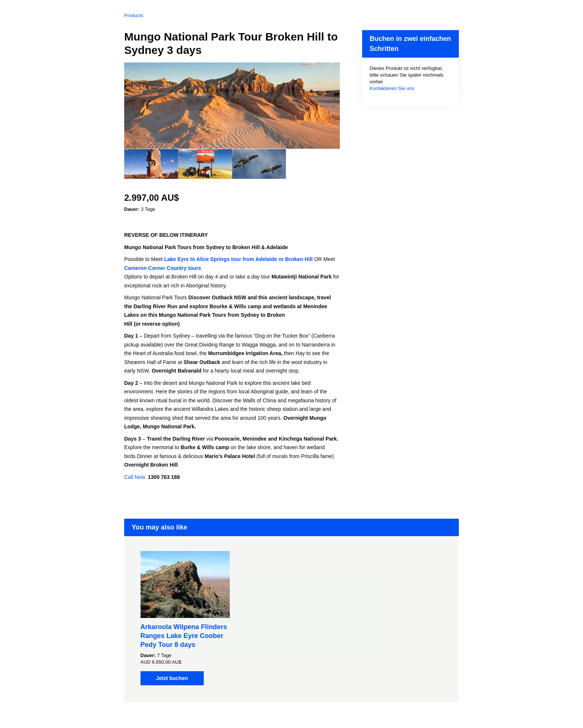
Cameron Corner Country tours (163, 268)
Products (134, 15)
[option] (151, 164)
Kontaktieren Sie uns (392, 88)
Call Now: (136, 477)
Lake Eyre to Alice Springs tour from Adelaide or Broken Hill (239, 259)
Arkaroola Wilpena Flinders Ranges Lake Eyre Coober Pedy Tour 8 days (184, 636)
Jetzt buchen (172, 678)
